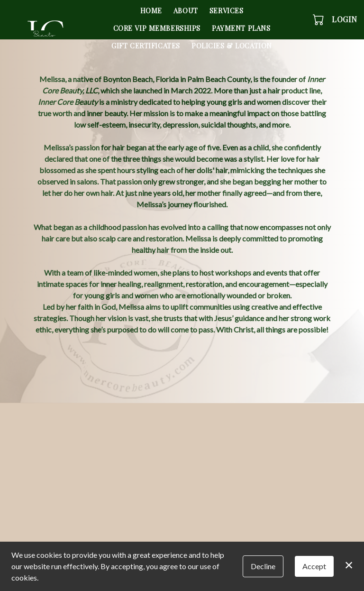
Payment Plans (241, 28)
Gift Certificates (146, 46)
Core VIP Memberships (157, 28)
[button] (319, 19)
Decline (263, 566)
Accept (314, 566)
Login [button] (345, 19)
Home (151, 10)
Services (227, 10)
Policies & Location (232, 46)
